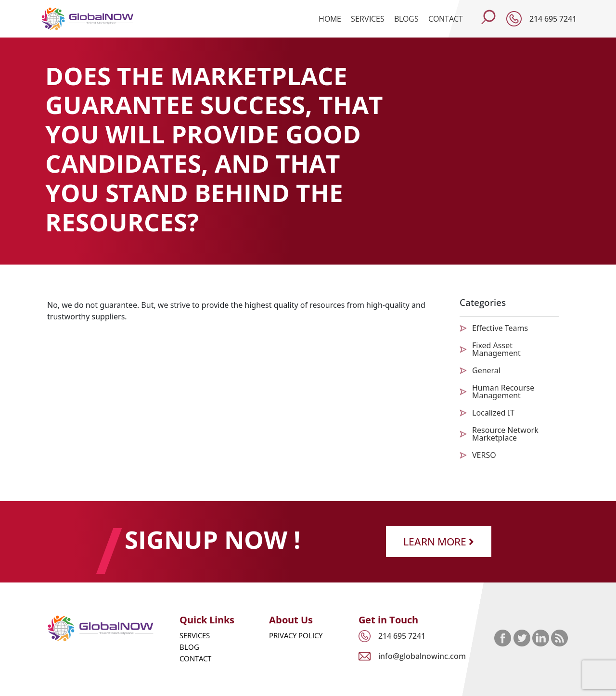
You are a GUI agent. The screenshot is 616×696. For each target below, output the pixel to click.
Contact (446, 19)
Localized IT (493, 413)
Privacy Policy (296, 635)
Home (330, 19)
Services (368, 19)
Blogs (406, 19)
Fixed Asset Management (496, 349)
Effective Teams (500, 328)
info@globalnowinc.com (422, 656)
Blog (189, 647)
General (486, 370)
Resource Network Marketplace (505, 434)
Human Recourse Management (503, 392)
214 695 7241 (553, 19)
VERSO (484, 455)
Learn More (439, 541)
